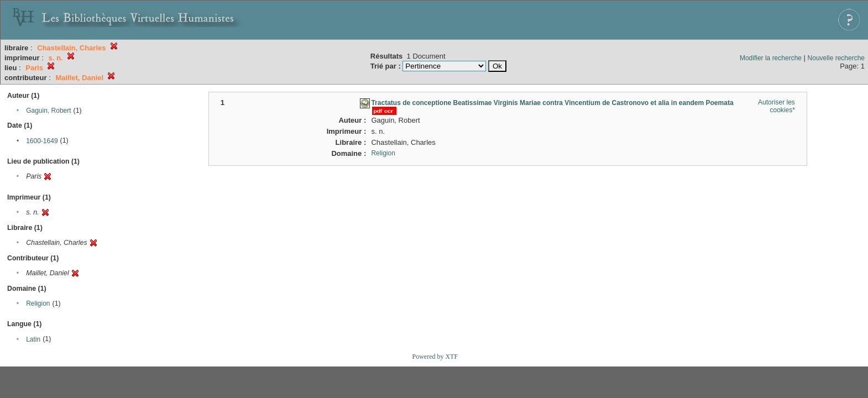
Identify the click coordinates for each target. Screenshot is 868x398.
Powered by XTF (435, 357)
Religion (38, 303)
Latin (33, 339)
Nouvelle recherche (836, 58)
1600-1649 (42, 141)
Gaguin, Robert (48, 111)
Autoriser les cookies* (777, 106)
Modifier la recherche (771, 58)
